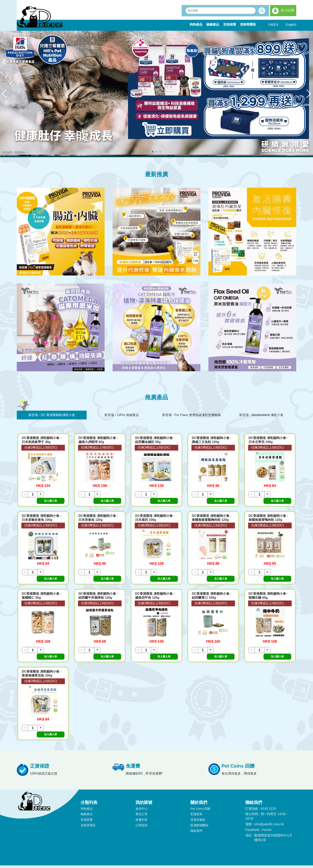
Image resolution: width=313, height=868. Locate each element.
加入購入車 (55, 494)
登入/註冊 (287, 10)
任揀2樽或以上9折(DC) (41, 447)
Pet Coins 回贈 (200, 782)
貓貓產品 (213, 24)
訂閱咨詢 (142, 798)
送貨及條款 (198, 793)
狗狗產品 (196, 24)
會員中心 (142, 782)
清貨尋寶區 (248, 24)
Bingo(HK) (203, 859)
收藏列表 (142, 793)
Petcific (267, 803)
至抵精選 (230, 24)
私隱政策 (196, 787)
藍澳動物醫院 (199, 798)
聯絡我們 (196, 804)
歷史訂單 (142, 787)
